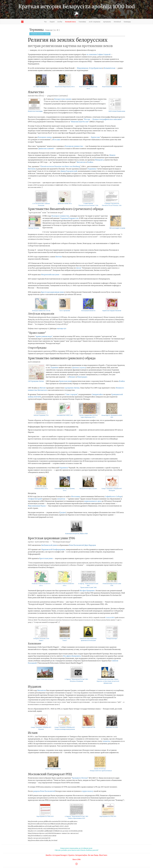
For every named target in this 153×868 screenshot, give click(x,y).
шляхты (106, 741)
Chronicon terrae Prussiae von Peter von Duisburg (60, 166)
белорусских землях (63, 99)
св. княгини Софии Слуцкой (98, 54)
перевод (83, 368)
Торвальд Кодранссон (69, 218)
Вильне (72, 377)
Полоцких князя (45, 137)
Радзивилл (64, 468)
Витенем (32, 169)
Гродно (63, 512)
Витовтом (81, 162)
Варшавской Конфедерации (53, 549)
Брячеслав (95, 137)
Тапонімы (82, 22)
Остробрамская (95, 68)
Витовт (43, 388)
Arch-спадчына (95, 22)
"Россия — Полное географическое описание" (103, 119)
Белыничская (110, 68)
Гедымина (92, 169)
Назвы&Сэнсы (70, 22)
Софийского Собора (113, 496)
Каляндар (127, 22)
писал (79, 268)
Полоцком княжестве (74, 146)
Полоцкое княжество (60, 216)
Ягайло (90, 162)
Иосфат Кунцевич (87, 591)
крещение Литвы (72, 388)
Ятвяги (112, 155)
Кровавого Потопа (80, 778)
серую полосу (87, 791)
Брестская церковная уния (52, 292)
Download (117, 22)
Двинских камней (46, 149)
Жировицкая (82, 68)
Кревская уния (65, 381)
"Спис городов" (71, 394)
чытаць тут (62, 328)
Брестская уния (46, 558)
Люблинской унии (49, 545)
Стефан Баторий (35, 499)
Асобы (60, 22)
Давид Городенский (69, 171)
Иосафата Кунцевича (72, 656)
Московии (76, 496)
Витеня (59, 257)
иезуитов (61, 499)
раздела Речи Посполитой (44, 791)
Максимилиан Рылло (37, 506)
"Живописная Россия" (80, 122)
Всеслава (57, 140)
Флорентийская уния (50, 275)
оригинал (75, 368)
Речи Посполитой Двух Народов (82, 545)
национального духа (93, 501)
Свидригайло (97, 394)
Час (45, 22)
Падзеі (52, 22)
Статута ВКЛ (110, 618)
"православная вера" (44, 336)
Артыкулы (107, 22)
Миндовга (99, 160)
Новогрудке (82, 377)
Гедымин (54, 368)
